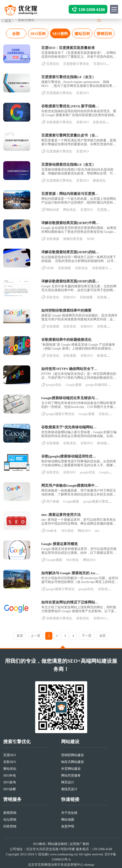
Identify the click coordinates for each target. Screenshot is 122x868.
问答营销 (10, 826)
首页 (8, 21)
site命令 (52, 533)
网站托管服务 (71, 775)
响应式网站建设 (73, 762)
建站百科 (82, 34)
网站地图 (68, 820)
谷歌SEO (82, 124)
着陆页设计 (69, 789)
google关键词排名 (98, 387)
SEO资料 (60, 34)
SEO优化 (68, 533)
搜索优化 (99, 182)
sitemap (89, 865)
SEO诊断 (10, 789)
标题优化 (103, 357)
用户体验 (53, 503)
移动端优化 (105, 445)
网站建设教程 (58, 844)
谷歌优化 (99, 124)
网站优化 (70, 212)
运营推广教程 (79, 844)
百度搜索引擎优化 (76, 66)
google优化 (54, 387)
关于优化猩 (69, 813)
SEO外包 (10, 775)
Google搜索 (73, 387)
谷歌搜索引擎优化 (59, 124)
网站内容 (53, 212)
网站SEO (84, 533)
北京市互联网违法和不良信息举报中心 (56, 865)
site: (97, 533)
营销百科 (104, 34)
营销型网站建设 (73, 755)
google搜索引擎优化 (60, 416)
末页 (102, 636)
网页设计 (68, 782)
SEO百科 (38, 34)
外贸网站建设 (71, 769)
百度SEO (100, 66)
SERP (91, 241)
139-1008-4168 (92, 10)
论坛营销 (10, 820)
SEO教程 (39, 844)
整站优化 (10, 769)
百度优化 (53, 66)
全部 (16, 34)
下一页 (87, 636)
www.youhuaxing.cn (63, 854)
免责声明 (68, 826)
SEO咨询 (10, 782)
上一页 (35, 636)
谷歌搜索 (53, 241)
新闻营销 (10, 813)
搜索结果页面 (73, 241)
